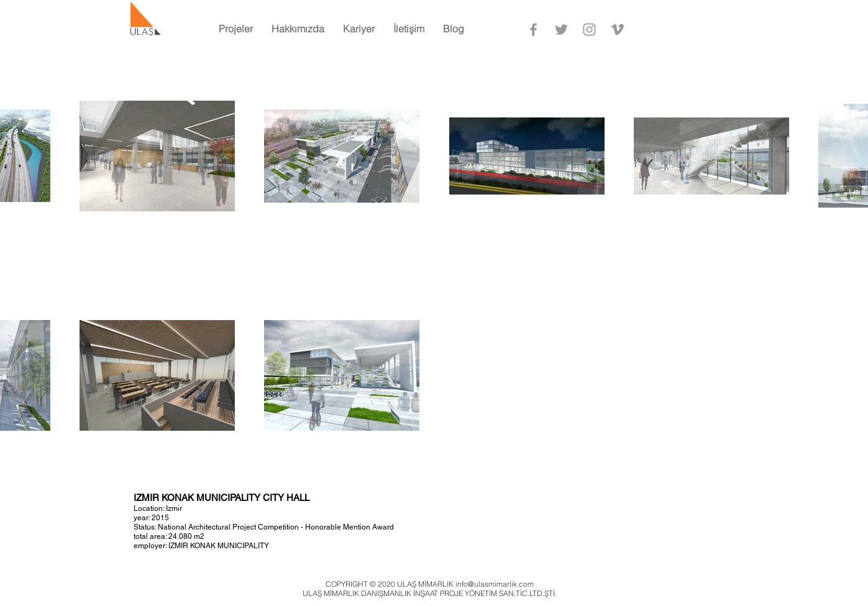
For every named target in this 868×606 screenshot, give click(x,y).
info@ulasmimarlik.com (495, 584)
